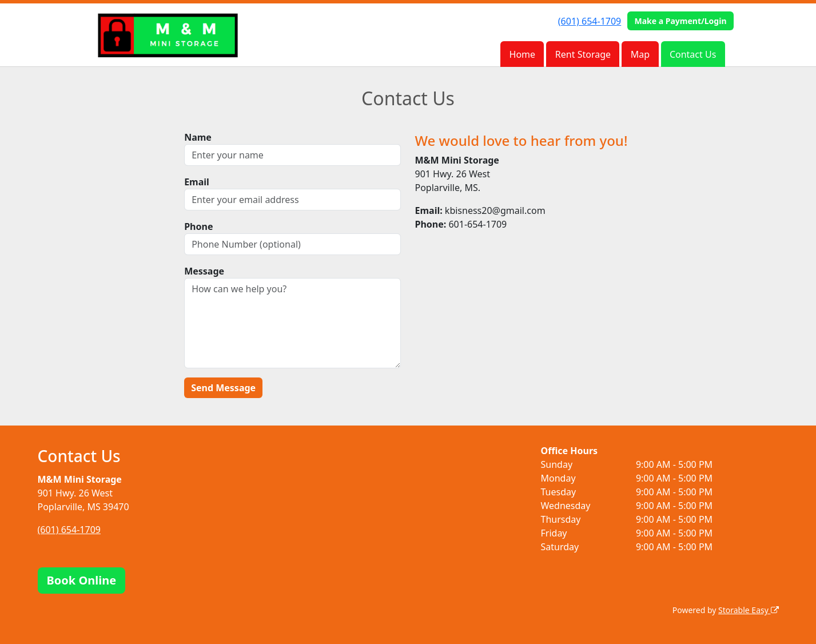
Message (204, 271)
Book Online (82, 580)
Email (197, 182)
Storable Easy (748, 610)
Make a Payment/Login (680, 21)
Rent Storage (583, 54)
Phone (198, 226)
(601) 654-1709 (590, 21)
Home (523, 54)
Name (198, 137)
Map (640, 54)
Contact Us (693, 54)
